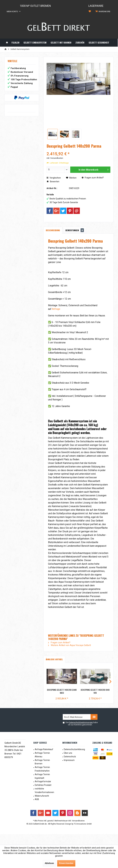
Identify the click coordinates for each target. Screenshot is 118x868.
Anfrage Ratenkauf (44, 749)
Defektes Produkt (43, 785)
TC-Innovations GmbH (83, 824)
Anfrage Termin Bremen (42, 762)
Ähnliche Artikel (54, 659)
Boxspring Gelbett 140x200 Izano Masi (62, 691)
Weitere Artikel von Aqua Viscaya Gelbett (69, 645)
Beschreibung (53, 230)
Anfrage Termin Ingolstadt (42, 776)
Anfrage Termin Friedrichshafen (42, 769)
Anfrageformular (43, 781)
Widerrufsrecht (42, 796)
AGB (37, 799)
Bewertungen (75, 230)
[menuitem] (103, 12)
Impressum (69, 760)
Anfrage (56, 309)
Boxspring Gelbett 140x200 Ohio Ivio (95, 691)
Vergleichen (54, 178)
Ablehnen (49, 863)
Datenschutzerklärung (74, 749)
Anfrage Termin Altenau (42, 755)
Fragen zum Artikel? (93, 178)
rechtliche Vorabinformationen (44, 790)
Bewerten (53, 182)
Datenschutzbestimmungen (81, 722)
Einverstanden (66, 863)
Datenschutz (70, 757)
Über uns (68, 753)
